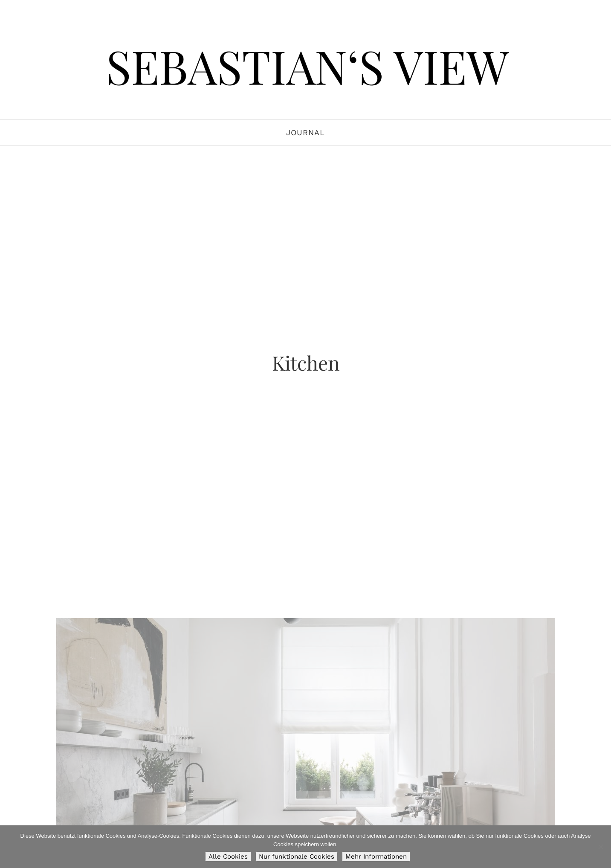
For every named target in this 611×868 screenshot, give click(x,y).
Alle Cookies (228, 856)
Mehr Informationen (376, 856)
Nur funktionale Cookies (297, 856)
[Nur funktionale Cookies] (600, 847)
